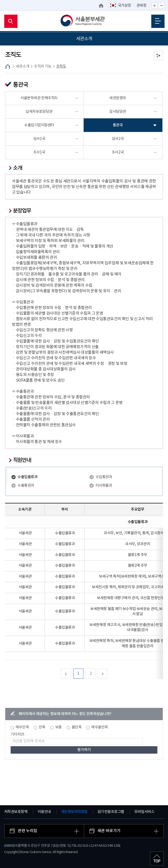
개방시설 (13, 134)
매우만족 (22, 727)
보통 (59, 727)
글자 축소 (162, 6)
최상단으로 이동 (157, 858)
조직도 (14, 89)
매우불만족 (100, 727)
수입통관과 (104, 477)
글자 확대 (154, 6)
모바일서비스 (144, 812)
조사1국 (39, 152)
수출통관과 (26, 486)
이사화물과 (104, 486)
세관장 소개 (15, 52)
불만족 (77, 727)
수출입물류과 (27, 477)
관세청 (141, 6)
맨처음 (71, 673)
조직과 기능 (15, 76)
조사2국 (118, 152)
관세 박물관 (15, 122)
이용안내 (44, 812)
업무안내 (15, 97)
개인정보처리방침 (74, 812)
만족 (42, 727)
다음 (107, 673)
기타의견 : (18, 735)
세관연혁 (13, 64)
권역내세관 (15, 110)
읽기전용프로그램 (111, 812)
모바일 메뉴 (158, 21)
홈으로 (101, 6)
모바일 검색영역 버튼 (11, 21)
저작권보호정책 (16, 812)
